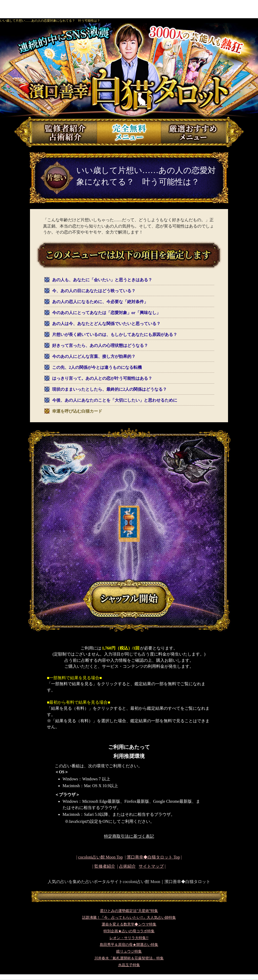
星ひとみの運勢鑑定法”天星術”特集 (129, 911)
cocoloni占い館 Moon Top (100, 857)
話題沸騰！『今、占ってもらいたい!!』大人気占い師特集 (129, 918)
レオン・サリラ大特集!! (129, 938)
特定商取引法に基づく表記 (129, 836)
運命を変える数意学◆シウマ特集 (129, 924)
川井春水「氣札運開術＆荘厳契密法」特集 (129, 958)
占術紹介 (127, 866)
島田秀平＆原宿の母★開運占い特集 (129, 945)
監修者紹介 (105, 866)
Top (153, 857)
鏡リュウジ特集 (129, 951)
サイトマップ (151, 866)
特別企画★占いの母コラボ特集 (129, 931)
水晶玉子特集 (129, 965)
